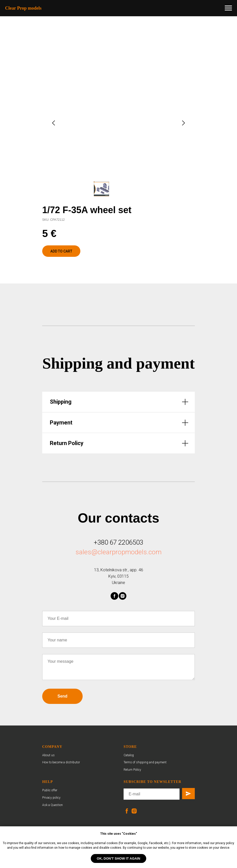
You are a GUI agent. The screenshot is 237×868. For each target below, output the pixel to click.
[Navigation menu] (228, 8)
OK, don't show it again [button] (119, 858)
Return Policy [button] (132, 770)
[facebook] (114, 596)
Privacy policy (51, 798)
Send (62, 696)
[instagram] (123, 596)
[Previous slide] (54, 123)
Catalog (129, 755)
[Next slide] (183, 123)
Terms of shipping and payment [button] (145, 762)
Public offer (50, 790)
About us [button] (48, 755)
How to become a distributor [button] (61, 762)
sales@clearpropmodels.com (118, 552)
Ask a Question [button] (53, 805)
